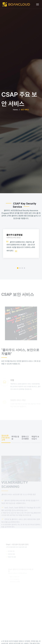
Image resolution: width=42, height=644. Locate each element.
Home (15, 110)
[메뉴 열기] (38, 4)
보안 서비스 (25, 110)
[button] (18, 268)
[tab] (6, 444)
